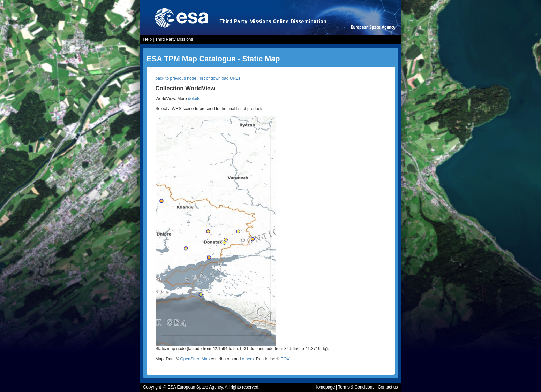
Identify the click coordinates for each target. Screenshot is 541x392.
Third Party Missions (174, 39)
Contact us (388, 387)
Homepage (325, 387)
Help (148, 39)
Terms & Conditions (356, 387)
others (248, 359)
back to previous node (176, 78)
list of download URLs (220, 78)
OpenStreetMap (195, 359)
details (194, 99)
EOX (285, 359)
